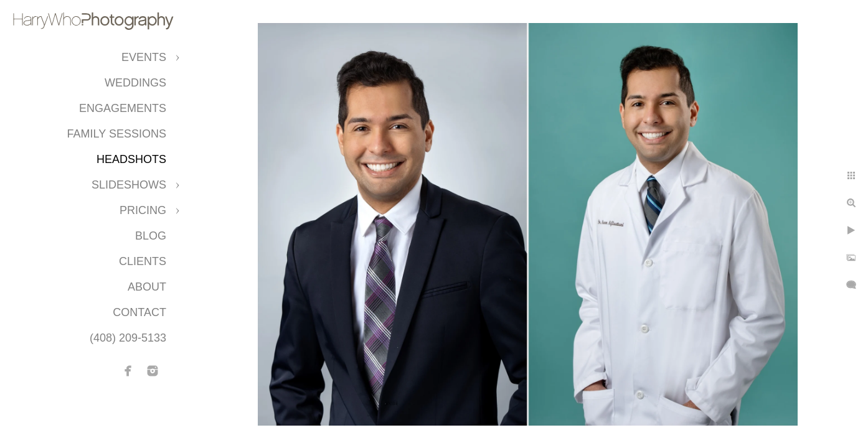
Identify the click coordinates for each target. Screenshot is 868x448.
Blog (151, 236)
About (147, 287)
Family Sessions (117, 134)
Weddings (135, 83)
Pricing (143, 210)
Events (144, 57)
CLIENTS (143, 261)
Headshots (131, 159)
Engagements (123, 108)
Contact (139, 312)
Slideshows (129, 185)
